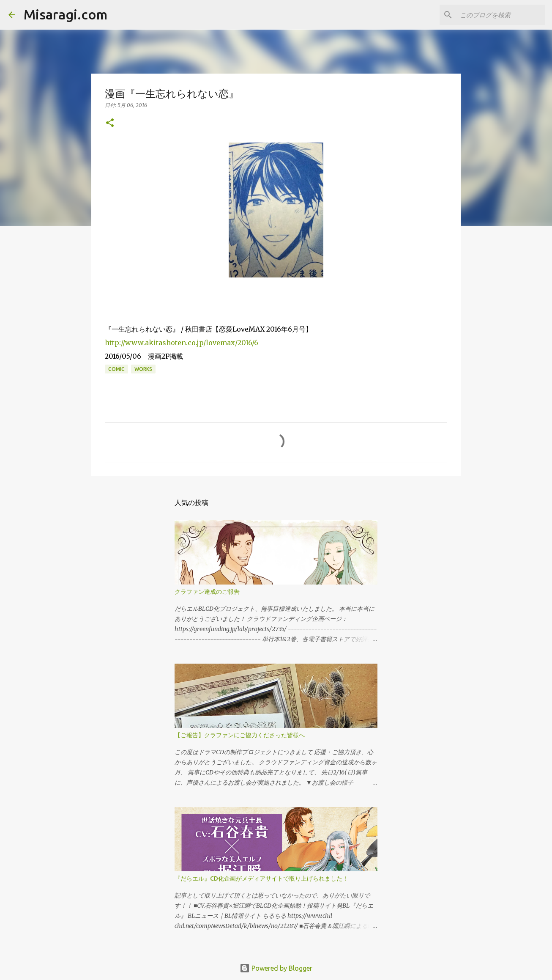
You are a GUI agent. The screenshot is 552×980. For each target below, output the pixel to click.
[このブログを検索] (501, 15)
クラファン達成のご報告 (207, 592)
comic (116, 369)
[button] (110, 123)
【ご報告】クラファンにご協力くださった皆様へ (240, 735)
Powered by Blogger (276, 968)
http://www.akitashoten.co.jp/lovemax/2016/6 (182, 343)
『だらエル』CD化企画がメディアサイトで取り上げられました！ (261, 878)
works (143, 369)
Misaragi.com (66, 14)
